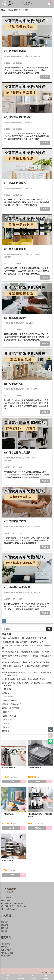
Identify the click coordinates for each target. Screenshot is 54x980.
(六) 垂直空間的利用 (15, 249)
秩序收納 (37, 389)
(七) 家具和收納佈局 (15, 183)
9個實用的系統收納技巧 (15, 56)
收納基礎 (29, 527)
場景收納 (37, 56)
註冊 (11, 953)
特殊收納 (29, 56)
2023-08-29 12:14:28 (13, 599)
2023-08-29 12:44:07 (13, 63)
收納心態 (37, 593)
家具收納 (29, 188)
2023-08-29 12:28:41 (13, 396)
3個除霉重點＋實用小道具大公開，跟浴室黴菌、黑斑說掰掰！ (25, 668)
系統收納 (29, 389)
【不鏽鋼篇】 (8, 720)
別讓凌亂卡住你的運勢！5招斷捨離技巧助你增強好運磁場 (25, 662)
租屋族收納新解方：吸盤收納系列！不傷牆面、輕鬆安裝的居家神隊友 (27, 657)
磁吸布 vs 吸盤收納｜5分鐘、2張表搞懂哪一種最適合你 (25, 638)
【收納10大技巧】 (9, 716)
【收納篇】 (7, 727)
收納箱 (28, 458)
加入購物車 (11, 782)
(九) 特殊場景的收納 (15, 51)
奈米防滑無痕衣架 (9, 767)
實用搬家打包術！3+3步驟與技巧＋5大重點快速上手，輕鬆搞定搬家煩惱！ (27, 684)
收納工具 (35, 458)
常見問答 (5, 925)
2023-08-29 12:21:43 (13, 533)
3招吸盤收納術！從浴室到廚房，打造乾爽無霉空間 (23, 642)
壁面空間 (37, 254)
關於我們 (5, 922)
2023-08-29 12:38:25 (13, 129)
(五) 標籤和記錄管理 (15, 318)
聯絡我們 (5, 931)
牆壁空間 (8, 257)
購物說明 (5, 947)
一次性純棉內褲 (8, 814)
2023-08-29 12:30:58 (13, 330)
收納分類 (37, 527)
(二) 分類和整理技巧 (15, 521)
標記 (32, 323)
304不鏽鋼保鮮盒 (35, 767)
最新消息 (6, 731)
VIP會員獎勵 (6, 956)
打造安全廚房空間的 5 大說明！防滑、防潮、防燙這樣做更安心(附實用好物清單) (27, 674)
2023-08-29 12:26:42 (13, 467)
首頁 (3, 10)
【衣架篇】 (7, 724)
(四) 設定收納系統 (14, 384)
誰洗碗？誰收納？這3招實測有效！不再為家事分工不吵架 (25, 652)
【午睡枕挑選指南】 (10, 701)
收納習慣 (29, 122)
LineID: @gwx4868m (11, 909)
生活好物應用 (8, 697)
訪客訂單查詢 (6, 950)
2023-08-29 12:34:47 (13, 264)
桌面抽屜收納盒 (8, 861)
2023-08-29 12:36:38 (13, 195)
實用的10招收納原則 (10, 708)
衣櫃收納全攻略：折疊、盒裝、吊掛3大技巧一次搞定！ (24, 679)
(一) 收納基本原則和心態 (17, 587)
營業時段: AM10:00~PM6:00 (14, 906)
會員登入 (5, 953)
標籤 (27, 323)
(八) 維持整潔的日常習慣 (17, 117)
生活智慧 (6, 693)
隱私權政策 (5, 944)
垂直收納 (29, 254)
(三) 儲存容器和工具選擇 (17, 453)
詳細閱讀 (45, 77)
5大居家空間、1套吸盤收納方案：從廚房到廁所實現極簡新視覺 (27, 647)
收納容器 (8, 461)
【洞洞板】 (7, 712)
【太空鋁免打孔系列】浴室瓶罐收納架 (40, 815)
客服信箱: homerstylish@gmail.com (16, 903)
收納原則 (29, 593)
